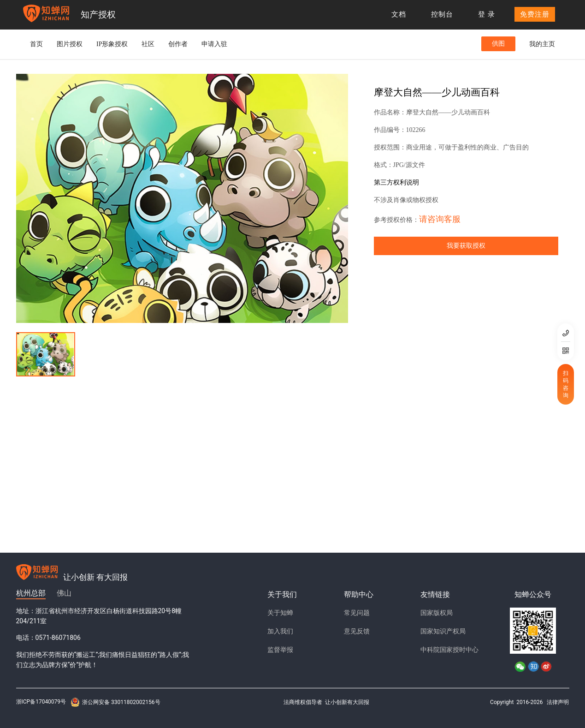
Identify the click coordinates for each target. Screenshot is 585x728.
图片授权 (70, 44)
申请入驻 (214, 44)
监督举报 (280, 650)
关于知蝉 (280, 613)
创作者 (178, 44)
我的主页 (542, 44)
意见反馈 (357, 631)
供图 (498, 44)
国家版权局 (437, 613)
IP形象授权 (112, 44)
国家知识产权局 (443, 631)
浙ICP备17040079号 (41, 702)
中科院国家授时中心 (449, 650)
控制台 (442, 14)
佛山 (64, 593)
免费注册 (535, 14)
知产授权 (98, 15)
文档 (399, 14)
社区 (148, 44)
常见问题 (357, 613)
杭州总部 (31, 593)
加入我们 (280, 631)
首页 (36, 44)
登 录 (487, 14)
